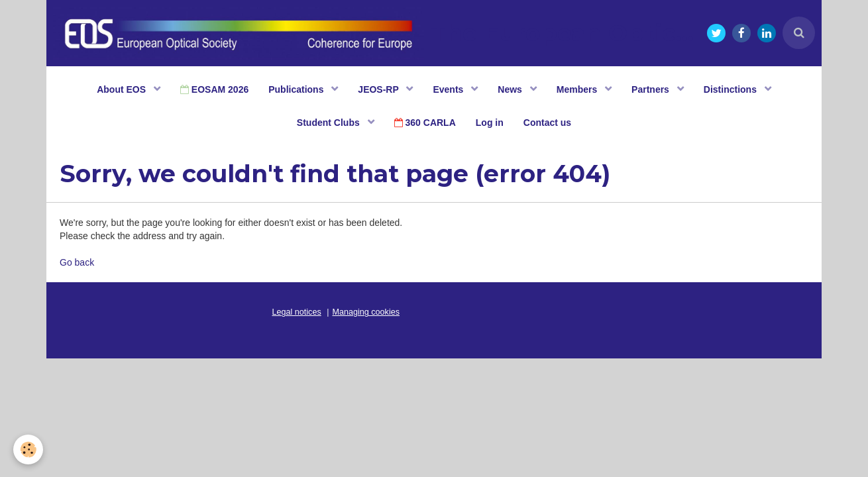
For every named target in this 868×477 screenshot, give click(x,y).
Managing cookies (366, 312)
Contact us (547, 123)
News (511, 89)
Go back (77, 262)
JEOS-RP (379, 89)
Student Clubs (330, 123)
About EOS (123, 89)
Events (449, 89)
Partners (652, 89)
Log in (490, 123)
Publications (297, 89)
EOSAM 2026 (214, 89)
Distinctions (732, 89)
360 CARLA (425, 123)
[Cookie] (28, 450)
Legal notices (297, 312)
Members (578, 89)
